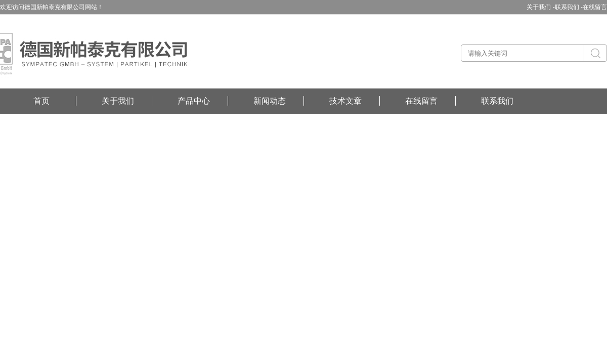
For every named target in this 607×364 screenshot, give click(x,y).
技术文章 (345, 101)
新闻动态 (270, 101)
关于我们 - (540, 7)
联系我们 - (569, 7)
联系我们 (497, 101)
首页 (41, 101)
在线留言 (595, 7)
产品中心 (194, 101)
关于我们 (118, 101)
